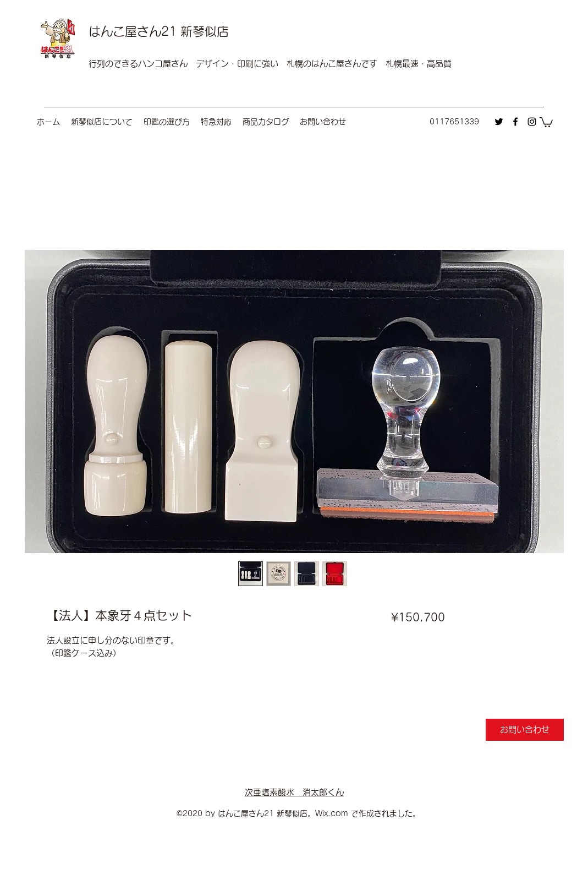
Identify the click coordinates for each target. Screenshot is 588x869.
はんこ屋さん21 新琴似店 (159, 31)
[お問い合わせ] (525, 730)
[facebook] (515, 122)
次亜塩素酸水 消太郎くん (294, 792)
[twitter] (499, 122)
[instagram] (532, 122)
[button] (546, 122)
